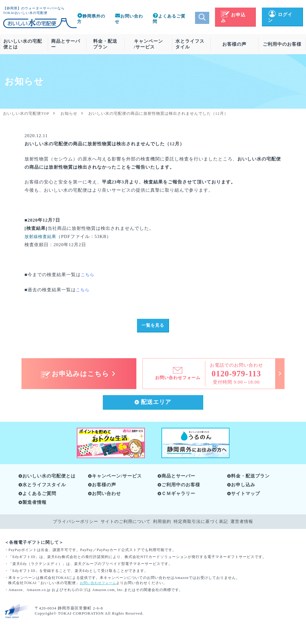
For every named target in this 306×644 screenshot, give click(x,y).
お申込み (233, 18)
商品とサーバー (66, 44)
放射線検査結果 (41, 236)
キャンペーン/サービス (148, 44)
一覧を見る (153, 326)
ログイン (280, 17)
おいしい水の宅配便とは (23, 44)
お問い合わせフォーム (99, 584)
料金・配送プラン (105, 44)
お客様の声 (234, 44)
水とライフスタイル (190, 44)
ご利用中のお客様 (282, 44)
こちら (83, 290)
